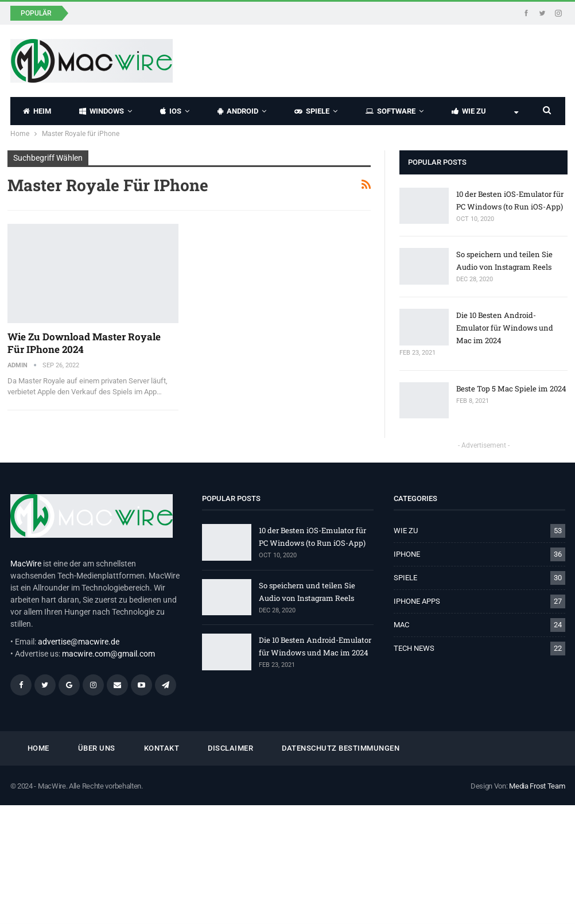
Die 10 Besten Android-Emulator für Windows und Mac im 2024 (505, 328)
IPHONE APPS (417, 601)
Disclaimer (230, 748)
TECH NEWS (414, 648)
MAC (401, 625)
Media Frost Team (537, 786)
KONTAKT (162, 748)
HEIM (37, 111)
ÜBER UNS (97, 748)
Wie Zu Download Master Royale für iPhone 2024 (84, 343)
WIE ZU (469, 111)
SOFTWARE (391, 111)
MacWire (26, 564)
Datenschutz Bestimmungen (341, 748)
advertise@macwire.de (79, 642)
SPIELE (312, 111)
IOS (171, 111)
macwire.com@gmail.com (108, 654)
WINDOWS (102, 111)
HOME (38, 748)
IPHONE (407, 554)
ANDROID (238, 111)
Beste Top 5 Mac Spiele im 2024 (511, 389)
